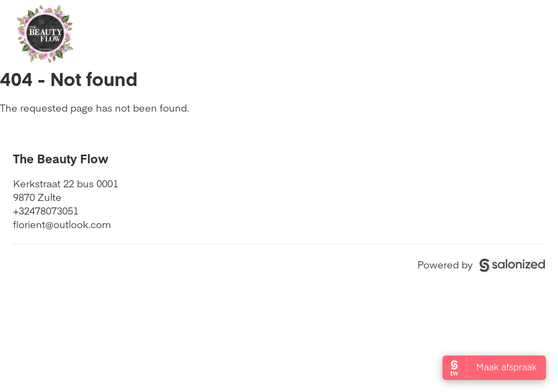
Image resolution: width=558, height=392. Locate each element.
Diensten (358, 33)
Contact (428, 33)
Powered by (481, 264)
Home (190, 33)
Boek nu (503, 33)
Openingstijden (270, 33)
